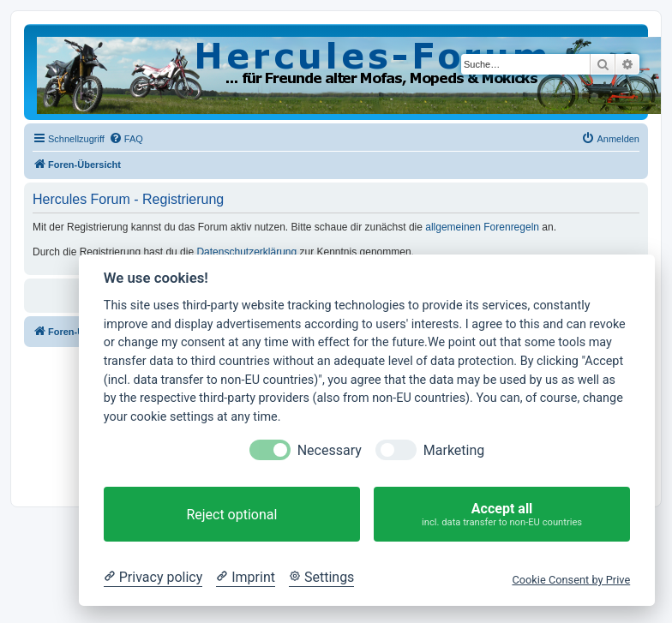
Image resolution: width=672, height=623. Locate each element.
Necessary (330, 450)
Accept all (502, 515)
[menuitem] (126, 139)
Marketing (454, 450)
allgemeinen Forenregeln (482, 227)
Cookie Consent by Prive (571, 580)
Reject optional (231, 515)
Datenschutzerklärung (246, 252)
